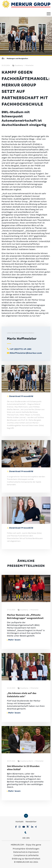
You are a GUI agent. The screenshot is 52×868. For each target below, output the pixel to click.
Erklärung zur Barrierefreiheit (26, 859)
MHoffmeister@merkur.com (26, 353)
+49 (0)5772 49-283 (20, 349)
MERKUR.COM (17, 845)
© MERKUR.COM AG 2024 (26, 862)
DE (24, 838)
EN (28, 838)
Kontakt (20, 822)
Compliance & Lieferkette (26, 855)
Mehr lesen (14, 640)
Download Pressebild (21, 396)
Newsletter (31, 822)
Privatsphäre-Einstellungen (26, 849)
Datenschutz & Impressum (26, 852)
